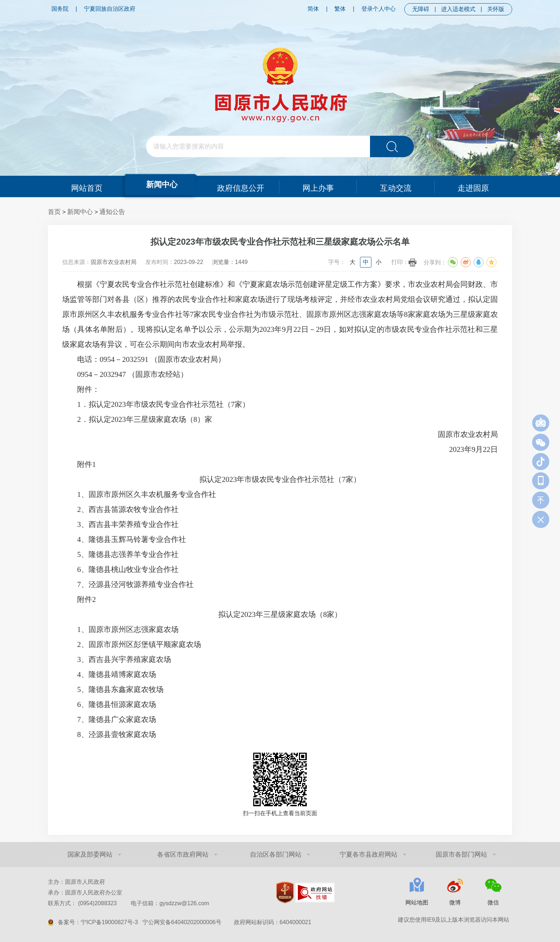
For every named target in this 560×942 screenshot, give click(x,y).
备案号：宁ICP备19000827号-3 (98, 922)
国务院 (60, 9)
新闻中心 (161, 184)
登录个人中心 (379, 9)
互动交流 (396, 186)
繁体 (340, 9)
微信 (493, 903)
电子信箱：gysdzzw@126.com (170, 903)
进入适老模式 (458, 9)
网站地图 (417, 903)
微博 (455, 903)
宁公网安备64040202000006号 (182, 922)
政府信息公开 (241, 186)
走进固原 (474, 186)
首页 (54, 212)
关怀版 (496, 9)
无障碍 (421, 9)
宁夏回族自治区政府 (110, 9)
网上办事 (318, 186)
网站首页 (86, 186)
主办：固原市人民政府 (76, 882)
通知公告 (112, 212)
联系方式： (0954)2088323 (128, 903)
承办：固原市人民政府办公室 (85, 893)
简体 (313, 9)
